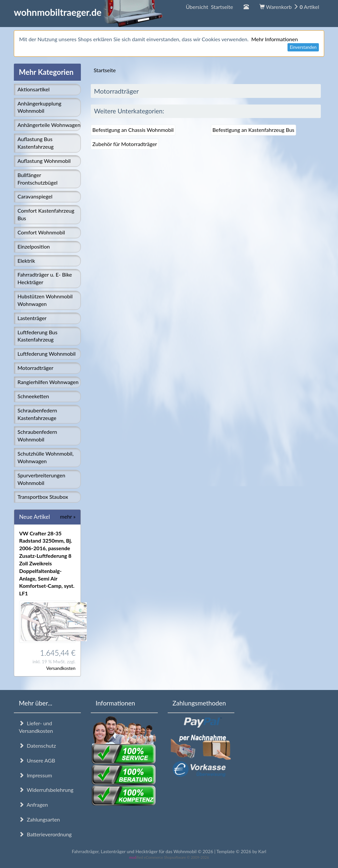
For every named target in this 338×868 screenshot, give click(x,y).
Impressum (35, 775)
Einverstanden (303, 47)
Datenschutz (37, 746)
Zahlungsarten (39, 819)
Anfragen (33, 805)
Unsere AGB (37, 760)
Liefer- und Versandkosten (36, 727)
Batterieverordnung (45, 834)
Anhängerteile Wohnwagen (49, 125)
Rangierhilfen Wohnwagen (48, 382)
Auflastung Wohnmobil (44, 161)
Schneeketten (33, 396)
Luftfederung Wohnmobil (47, 354)
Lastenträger (32, 318)
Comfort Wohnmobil (41, 232)
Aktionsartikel (34, 89)
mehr (68, 516)
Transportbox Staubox (43, 497)
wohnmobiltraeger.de (88, 12)
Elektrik (26, 261)
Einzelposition (34, 246)
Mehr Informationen (274, 39)
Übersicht (209, 7)
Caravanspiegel (35, 196)
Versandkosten (61, 668)
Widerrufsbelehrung (46, 790)
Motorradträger (35, 368)
